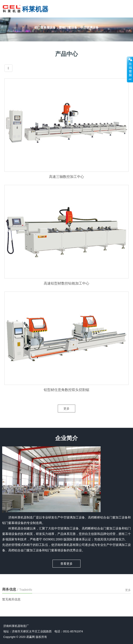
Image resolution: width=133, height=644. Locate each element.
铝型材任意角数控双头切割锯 (66, 396)
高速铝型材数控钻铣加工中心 (66, 290)
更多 (66, 414)
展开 (130, 69)
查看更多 (66, 562)
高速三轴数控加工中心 (66, 183)
